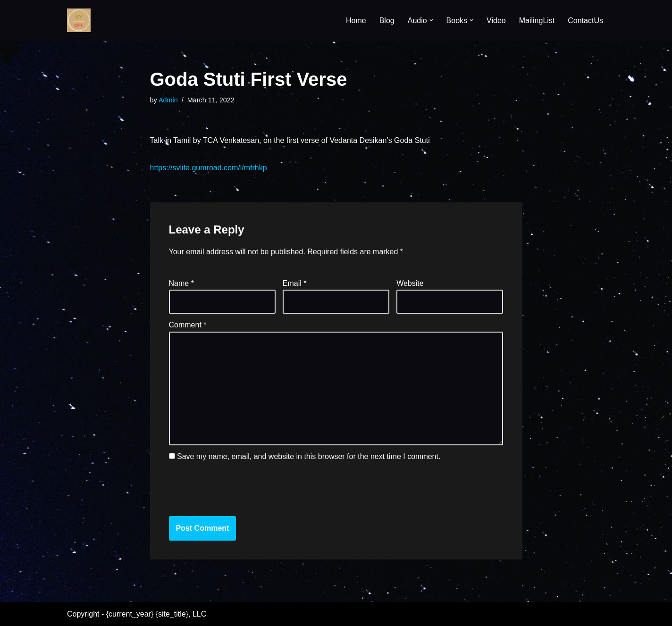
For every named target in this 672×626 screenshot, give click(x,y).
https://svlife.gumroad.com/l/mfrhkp (209, 168)
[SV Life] (79, 20)
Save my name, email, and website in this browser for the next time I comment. (309, 456)
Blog (387, 21)
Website (410, 283)
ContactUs (585, 21)
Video (496, 21)
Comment (188, 325)
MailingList (537, 21)
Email (295, 283)
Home (356, 21)
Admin (168, 100)
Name (181, 283)
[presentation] (233, 488)
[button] (431, 20)
